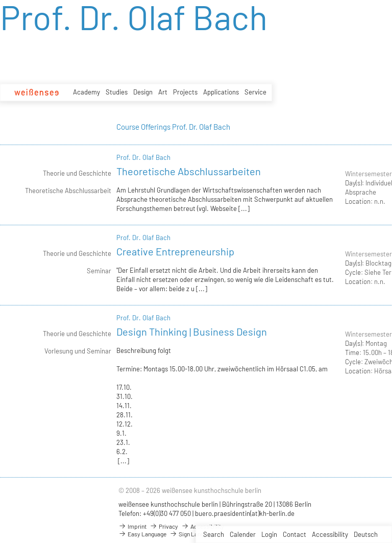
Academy (87, 92)
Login (269, 534)
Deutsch (366, 534)
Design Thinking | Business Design (192, 332)
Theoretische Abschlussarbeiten (189, 171)
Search (214, 534)
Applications (221, 92)
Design (143, 92)
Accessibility (330, 534)
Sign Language (193, 534)
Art (163, 92)
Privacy (164, 526)
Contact (295, 534)
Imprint (132, 526)
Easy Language (142, 534)
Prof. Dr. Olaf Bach (143, 157)
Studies (117, 92)
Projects (185, 92)
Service (255, 92)
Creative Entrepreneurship (175, 251)
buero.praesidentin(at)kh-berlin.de (245, 513)
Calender (243, 534)
